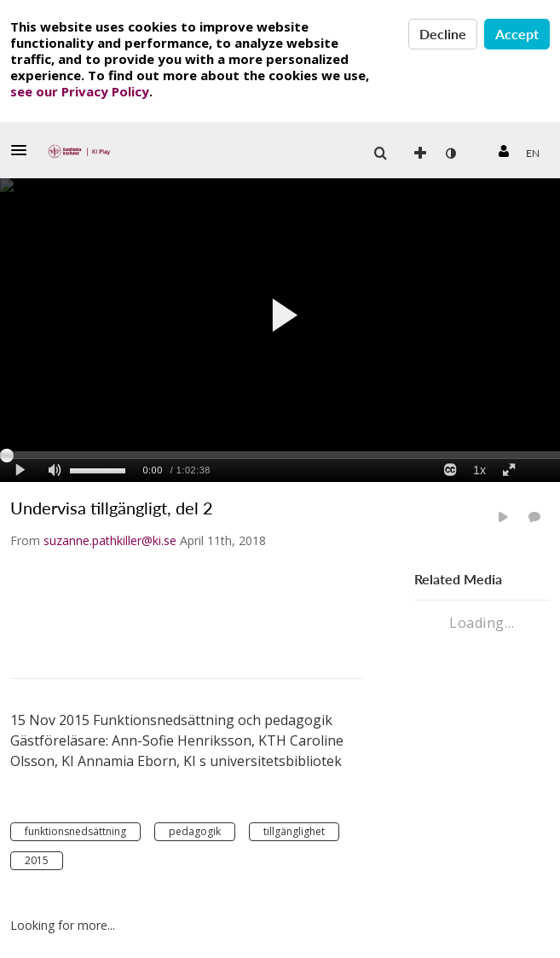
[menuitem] (532, 154)
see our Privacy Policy (80, 91)
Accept (517, 34)
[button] (24, 150)
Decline (443, 34)
